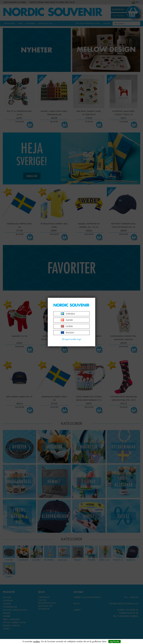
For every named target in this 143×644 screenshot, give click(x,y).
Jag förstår (114, 641)
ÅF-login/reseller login (72, 339)
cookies (36, 641)
